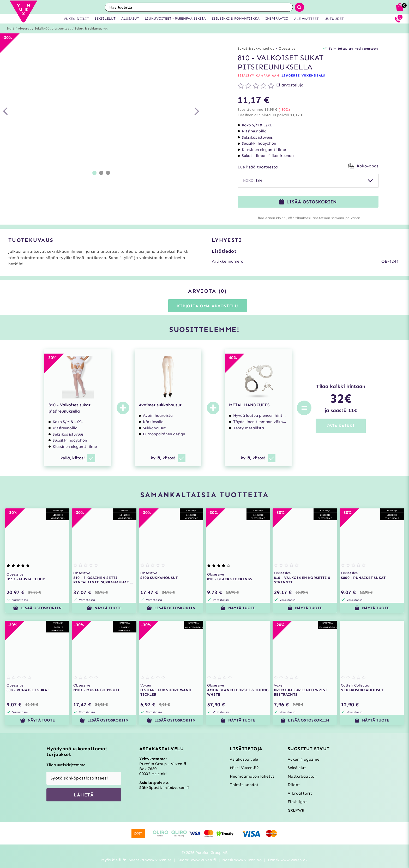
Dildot (294, 785)
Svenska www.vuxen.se (150, 860)
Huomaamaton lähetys (252, 776)
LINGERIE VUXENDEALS (303, 75)
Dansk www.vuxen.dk (288, 860)
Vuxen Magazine (304, 759)
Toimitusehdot (244, 785)
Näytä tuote (104, 608)
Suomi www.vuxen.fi (197, 860)
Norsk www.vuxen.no (242, 860)
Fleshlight (297, 802)
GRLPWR (296, 810)
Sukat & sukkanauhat (91, 28)
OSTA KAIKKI (341, 426)
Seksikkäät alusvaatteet (53, 28)
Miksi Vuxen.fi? (244, 768)
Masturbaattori (303, 776)
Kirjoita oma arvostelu (208, 306)
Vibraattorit (300, 793)
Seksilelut (297, 768)
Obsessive (287, 48)
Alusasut (24, 28)
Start (10, 28)
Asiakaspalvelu (244, 759)
